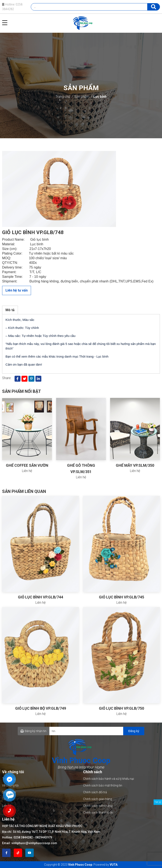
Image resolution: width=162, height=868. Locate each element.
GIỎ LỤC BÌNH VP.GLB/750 (121, 708)
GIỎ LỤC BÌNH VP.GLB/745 (121, 597)
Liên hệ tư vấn (17, 290)
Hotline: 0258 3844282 (12, 7)
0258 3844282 (23, 837)
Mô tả (10, 310)
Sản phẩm (82, 97)
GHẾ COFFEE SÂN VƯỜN (27, 465)
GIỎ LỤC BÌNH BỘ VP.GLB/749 (41, 708)
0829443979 (44, 837)
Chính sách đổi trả (95, 792)
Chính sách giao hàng (98, 799)
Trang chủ (63, 97)
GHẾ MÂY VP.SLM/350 (135, 465)
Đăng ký (134, 731)
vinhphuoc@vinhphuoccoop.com (34, 843)
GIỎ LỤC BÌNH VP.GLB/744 (40, 597)
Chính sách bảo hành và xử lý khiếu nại (109, 779)
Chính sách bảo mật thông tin (103, 785)
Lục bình (100, 97)
